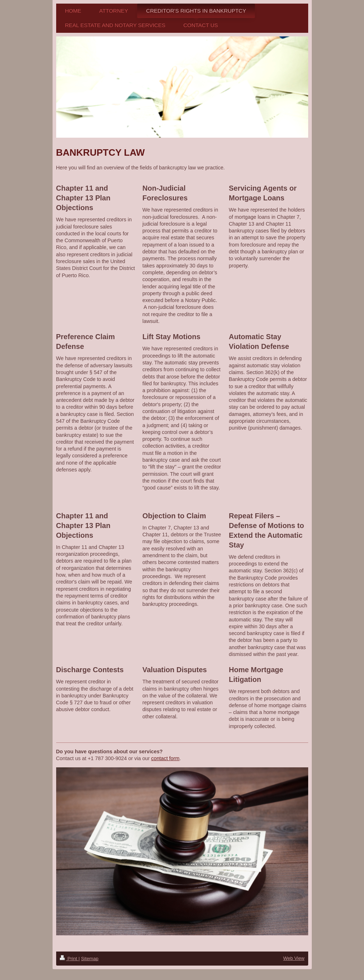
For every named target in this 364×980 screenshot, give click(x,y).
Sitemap (90, 959)
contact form (165, 758)
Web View (294, 958)
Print (69, 959)
